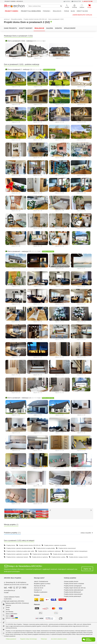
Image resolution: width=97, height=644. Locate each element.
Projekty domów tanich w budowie (74, 584)
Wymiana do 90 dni (40, 586)
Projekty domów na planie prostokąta (63, 554)
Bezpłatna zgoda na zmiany (42, 584)
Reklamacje (44, 639)
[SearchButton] (61, 6)
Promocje (7, 607)
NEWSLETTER (76, 1)
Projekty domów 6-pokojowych (41, 554)
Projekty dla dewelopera (31, 11)
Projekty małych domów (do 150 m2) (75, 588)
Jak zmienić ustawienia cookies (59, 639)
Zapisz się (87, 569)
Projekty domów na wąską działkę (46, 548)
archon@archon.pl (9, 590)
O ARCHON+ (8, 599)
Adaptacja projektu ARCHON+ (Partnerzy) (16, 603)
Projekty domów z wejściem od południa (55, 545)
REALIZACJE (57, 11)
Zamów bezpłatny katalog (82, 15)
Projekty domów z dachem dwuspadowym (76, 551)
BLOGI (73, 11)
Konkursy (7, 609)
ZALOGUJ (67, 1)
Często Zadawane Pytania (12, 597)
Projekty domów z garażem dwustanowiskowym (19, 548)
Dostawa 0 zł (38, 590)
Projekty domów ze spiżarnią (40, 557)
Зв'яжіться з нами (11, 618)
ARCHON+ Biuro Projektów (13, 578)
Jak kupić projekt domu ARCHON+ (14, 601)
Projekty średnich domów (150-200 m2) (30, 545)
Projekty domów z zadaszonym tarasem (17, 557)
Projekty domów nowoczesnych (67, 548)
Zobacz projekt (81, 238)
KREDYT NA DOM (82, 11)
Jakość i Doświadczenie (41, 581)
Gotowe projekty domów (71, 581)
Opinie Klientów (9, 612)
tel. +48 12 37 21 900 (15, 587)
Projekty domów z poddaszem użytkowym (49, 551)
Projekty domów (12, 11)
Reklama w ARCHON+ (11, 614)
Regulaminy (7, 605)
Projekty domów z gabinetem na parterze (18, 554)
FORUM (66, 11)
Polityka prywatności (11, 639)
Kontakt (6, 593)
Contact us (9, 616)
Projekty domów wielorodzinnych (74, 590)
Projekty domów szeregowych (73, 586)
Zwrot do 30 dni (39, 588)
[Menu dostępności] (4, 594)
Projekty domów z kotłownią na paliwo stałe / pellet (20, 551)
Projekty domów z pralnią (58, 557)
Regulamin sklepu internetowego (29, 639)
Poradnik (47, 11)
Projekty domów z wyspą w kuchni (78, 557)
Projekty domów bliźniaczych (72, 592)
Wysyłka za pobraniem (41, 592)
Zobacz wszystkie (87, 533)
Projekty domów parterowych (72, 596)
